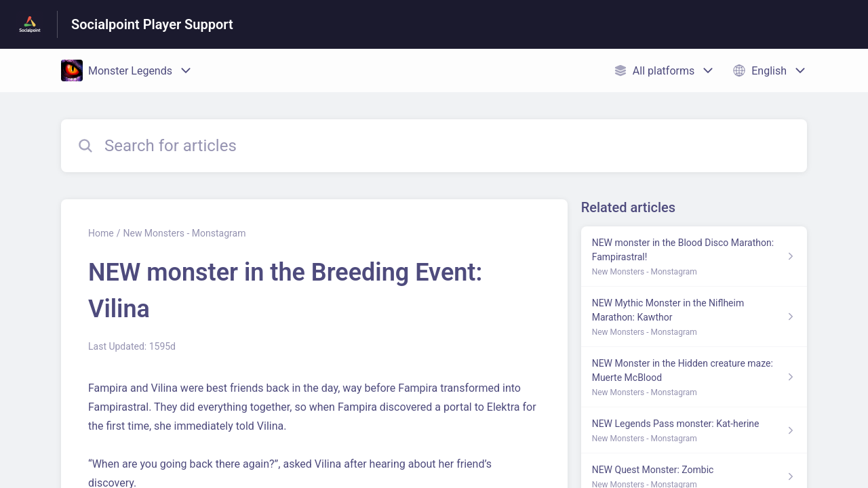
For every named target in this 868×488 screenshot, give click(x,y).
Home (101, 233)
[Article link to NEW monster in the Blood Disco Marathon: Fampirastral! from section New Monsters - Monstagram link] (694, 257)
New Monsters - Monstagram (184, 233)
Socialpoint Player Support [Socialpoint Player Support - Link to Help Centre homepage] (152, 24)
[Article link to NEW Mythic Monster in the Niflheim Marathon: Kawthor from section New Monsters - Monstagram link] (694, 317)
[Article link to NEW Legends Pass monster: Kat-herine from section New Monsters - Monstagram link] (694, 430)
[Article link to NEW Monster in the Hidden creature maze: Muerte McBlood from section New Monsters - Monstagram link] (694, 377)
